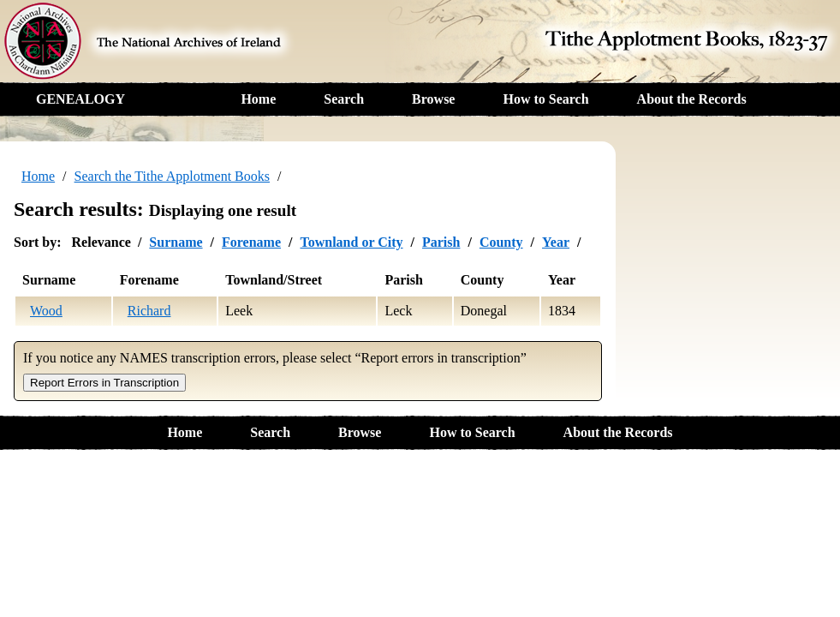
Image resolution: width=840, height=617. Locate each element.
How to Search (545, 99)
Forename (251, 242)
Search (344, 99)
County (501, 242)
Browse (433, 99)
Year (556, 242)
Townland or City (351, 242)
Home (258, 99)
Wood (46, 311)
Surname (176, 242)
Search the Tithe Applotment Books (172, 176)
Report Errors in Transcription (104, 383)
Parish (441, 242)
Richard (149, 311)
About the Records (692, 99)
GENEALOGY (80, 99)
